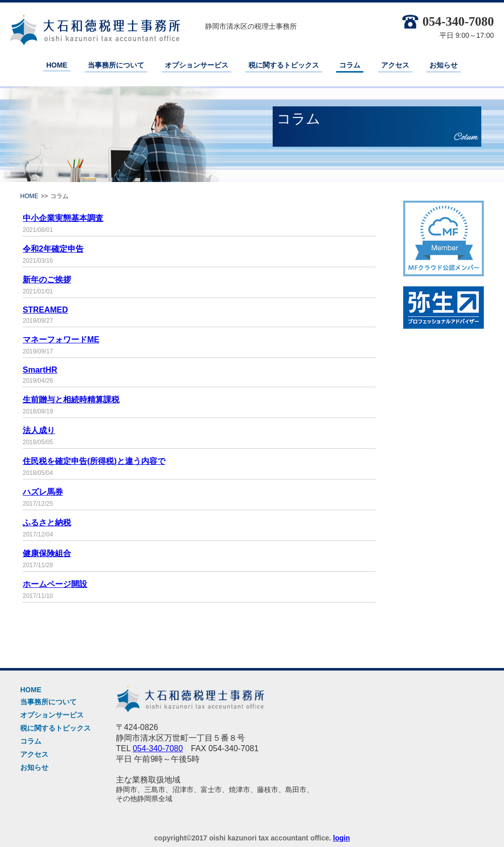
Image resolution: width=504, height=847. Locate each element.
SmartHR (40, 370)
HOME (57, 65)
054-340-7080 (448, 21)
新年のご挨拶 (47, 280)
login (341, 838)
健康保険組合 (47, 553)
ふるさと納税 (47, 523)
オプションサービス (197, 65)
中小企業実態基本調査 (63, 218)
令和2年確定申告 (53, 249)
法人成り (39, 430)
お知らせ (444, 65)
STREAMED (45, 310)
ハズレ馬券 (43, 492)
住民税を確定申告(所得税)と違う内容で (94, 461)
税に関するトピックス (284, 65)
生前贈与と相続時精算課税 (71, 400)
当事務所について (116, 65)
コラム (350, 65)
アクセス (395, 65)
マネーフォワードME (61, 340)
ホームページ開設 (55, 584)
